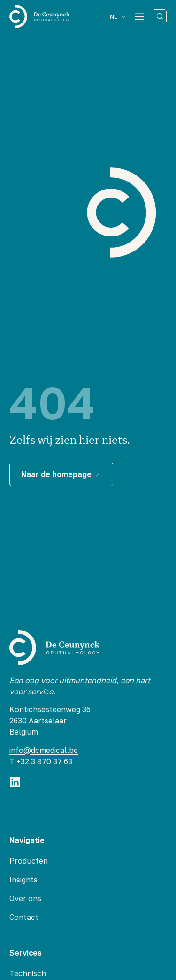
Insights (23, 880)
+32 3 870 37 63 (45, 761)
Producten (29, 861)
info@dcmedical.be (44, 750)
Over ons (25, 898)
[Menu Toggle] (139, 16)
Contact (24, 917)
